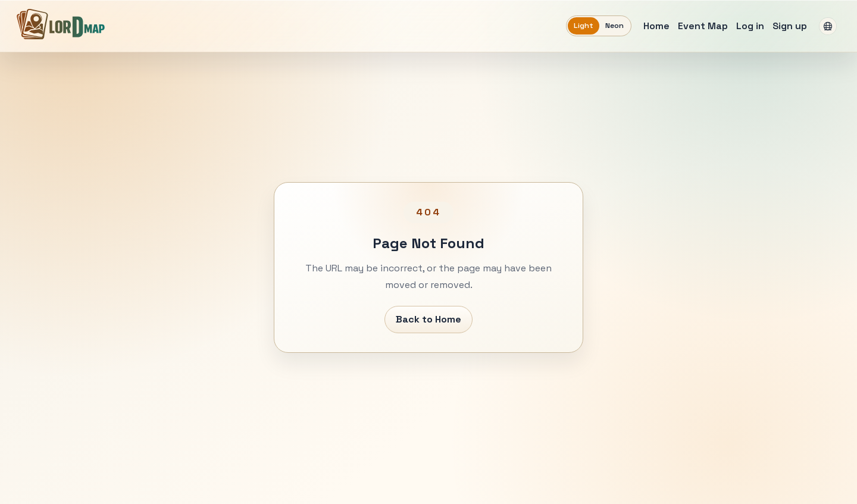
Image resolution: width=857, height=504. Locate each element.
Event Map (703, 26)
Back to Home (428, 319)
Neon (614, 26)
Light (584, 26)
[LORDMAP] (61, 24)
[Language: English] (828, 26)
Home (656, 26)
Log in (750, 26)
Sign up (790, 26)
